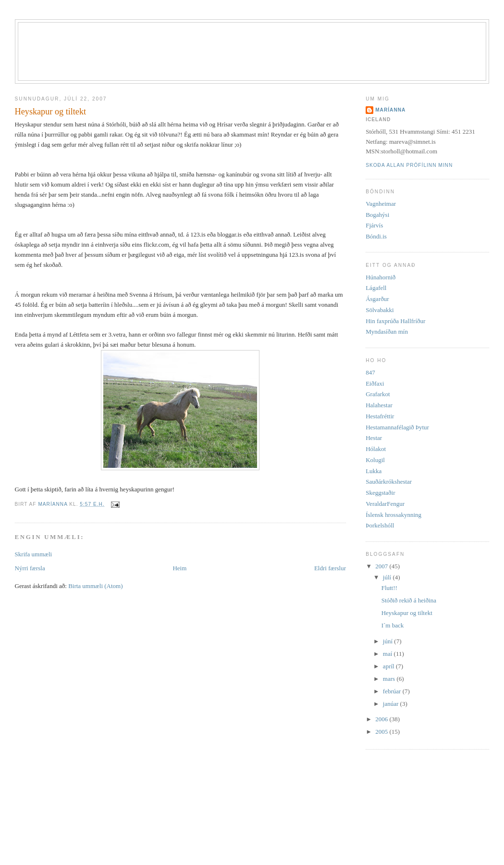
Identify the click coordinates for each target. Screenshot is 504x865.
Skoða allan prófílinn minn (409, 165)
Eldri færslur (330, 568)
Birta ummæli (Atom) (95, 586)
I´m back (393, 625)
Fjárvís (374, 225)
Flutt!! (389, 588)
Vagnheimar (381, 204)
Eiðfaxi (375, 383)
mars (390, 679)
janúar (392, 704)
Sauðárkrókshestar (389, 482)
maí (388, 654)
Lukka (374, 471)
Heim (179, 568)
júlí (388, 577)
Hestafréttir (380, 416)
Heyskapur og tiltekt (407, 613)
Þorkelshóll (380, 525)
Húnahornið (381, 277)
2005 (382, 732)
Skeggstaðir (380, 493)
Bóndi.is (376, 236)
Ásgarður (377, 299)
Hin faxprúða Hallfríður (395, 321)
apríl (389, 666)
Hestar (374, 438)
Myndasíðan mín (387, 332)
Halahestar (379, 405)
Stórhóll (264, 39)
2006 (382, 719)
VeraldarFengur (385, 504)
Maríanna (390, 110)
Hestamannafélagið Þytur (397, 427)
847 (370, 372)
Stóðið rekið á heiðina (409, 600)
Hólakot (376, 449)
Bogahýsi (377, 215)
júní (388, 641)
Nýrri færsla (30, 568)
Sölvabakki (380, 310)
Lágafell (376, 288)
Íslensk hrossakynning (393, 515)
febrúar (393, 691)
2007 (382, 566)
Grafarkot (378, 394)
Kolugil (375, 460)
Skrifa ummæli (34, 554)
